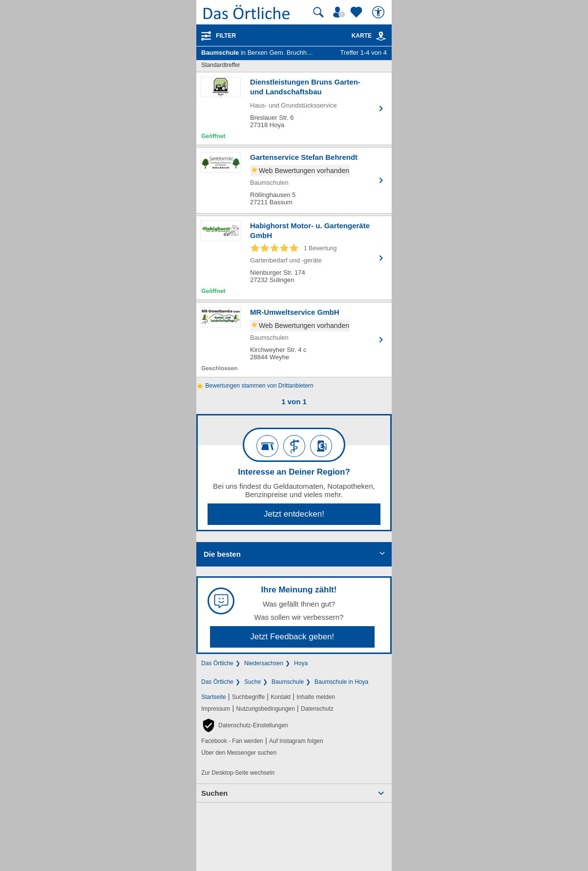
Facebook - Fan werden (232, 741)
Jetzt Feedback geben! (292, 637)
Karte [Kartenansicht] (369, 36)
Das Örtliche (217, 663)
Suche (252, 682)
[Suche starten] (318, 12)
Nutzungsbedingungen (266, 709)
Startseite (214, 697)
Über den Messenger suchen (239, 753)
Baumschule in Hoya (341, 682)
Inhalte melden (316, 697)
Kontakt (281, 697)
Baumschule (288, 682)
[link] (381, 36)
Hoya (301, 663)
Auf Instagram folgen (296, 741)
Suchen (214, 793)
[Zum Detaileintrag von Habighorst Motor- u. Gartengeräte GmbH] (294, 258)
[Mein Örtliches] (340, 12)
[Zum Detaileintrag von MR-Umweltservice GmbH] (294, 340)
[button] (245, 725)
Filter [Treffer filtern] (226, 36)
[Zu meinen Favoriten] (357, 12)
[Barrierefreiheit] (379, 12)
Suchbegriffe (248, 697)
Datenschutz (317, 709)
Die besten (222, 554)
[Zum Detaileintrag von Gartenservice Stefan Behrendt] (294, 180)
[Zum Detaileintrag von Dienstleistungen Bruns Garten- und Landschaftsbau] (294, 109)
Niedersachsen (264, 663)
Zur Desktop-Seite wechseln (238, 773)
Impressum (216, 709)
